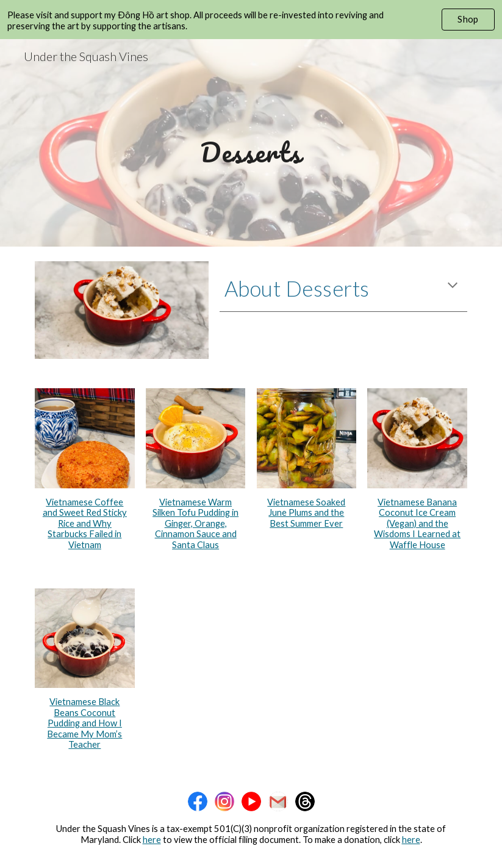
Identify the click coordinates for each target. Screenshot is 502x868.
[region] (251, 20)
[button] (453, 286)
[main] (251, 143)
